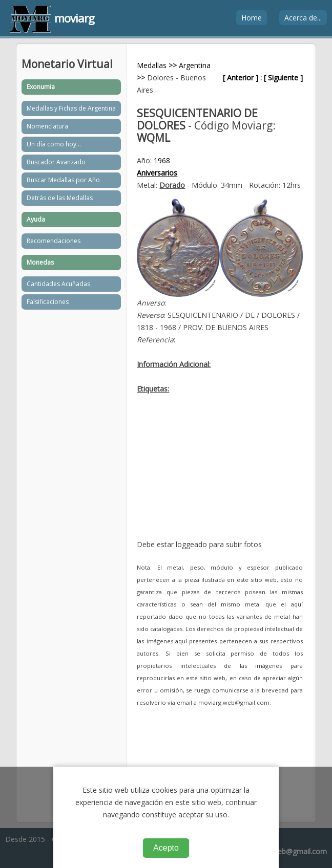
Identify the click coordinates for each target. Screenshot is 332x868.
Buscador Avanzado (56, 162)
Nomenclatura (47, 126)
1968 (162, 160)
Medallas (152, 65)
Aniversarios (157, 173)
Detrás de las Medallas (60, 198)
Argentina (195, 65)
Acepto (166, 848)
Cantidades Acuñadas (58, 284)
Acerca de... (303, 18)
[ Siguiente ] (283, 78)
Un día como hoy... (54, 144)
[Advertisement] (220, 474)
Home (252, 18)
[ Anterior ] (241, 78)
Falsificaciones (48, 302)
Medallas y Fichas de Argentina (71, 108)
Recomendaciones (54, 241)
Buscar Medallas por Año (63, 180)
